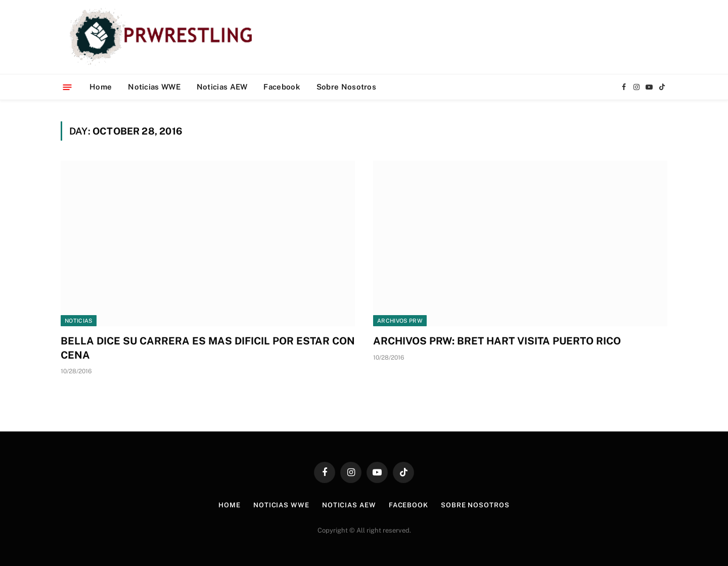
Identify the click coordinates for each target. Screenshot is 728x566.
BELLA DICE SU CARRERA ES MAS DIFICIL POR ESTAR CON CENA (208, 348)
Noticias (79, 321)
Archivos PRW (400, 321)
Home (101, 87)
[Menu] (67, 87)
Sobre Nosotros (346, 87)
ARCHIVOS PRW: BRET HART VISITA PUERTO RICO (497, 341)
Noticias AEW (222, 87)
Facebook (282, 87)
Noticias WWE (154, 87)
